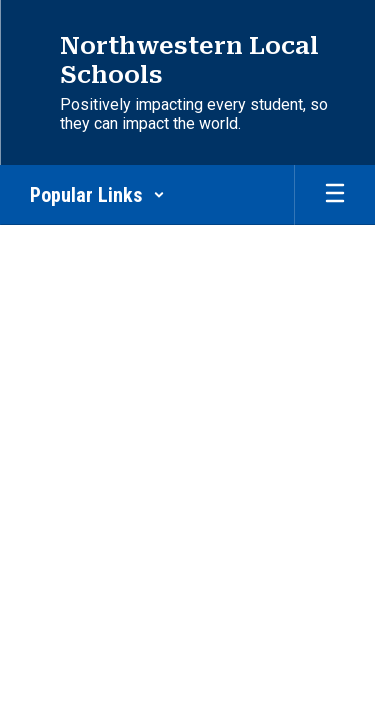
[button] (97, 195)
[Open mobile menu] (335, 195)
